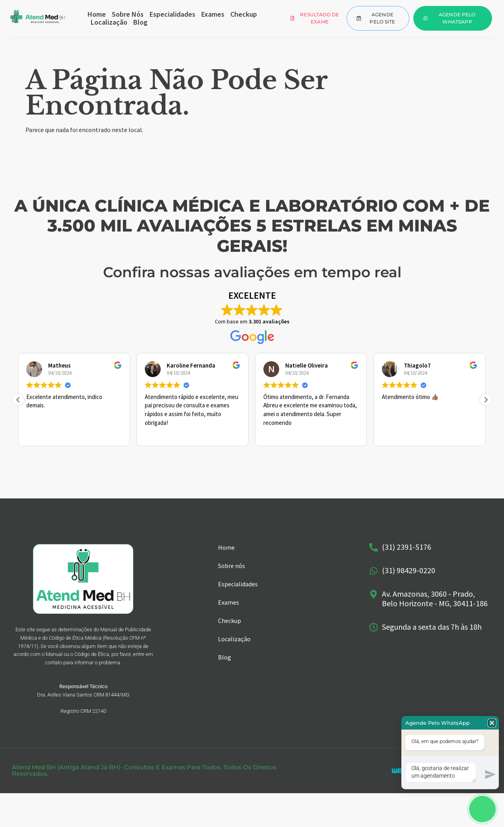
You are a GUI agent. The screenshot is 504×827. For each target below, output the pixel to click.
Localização (109, 22)
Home (97, 14)
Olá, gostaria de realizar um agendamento (441, 772)
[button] (486, 400)
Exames (213, 14)
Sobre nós (128, 14)
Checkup (244, 14)
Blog (140, 22)
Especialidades (172, 14)
